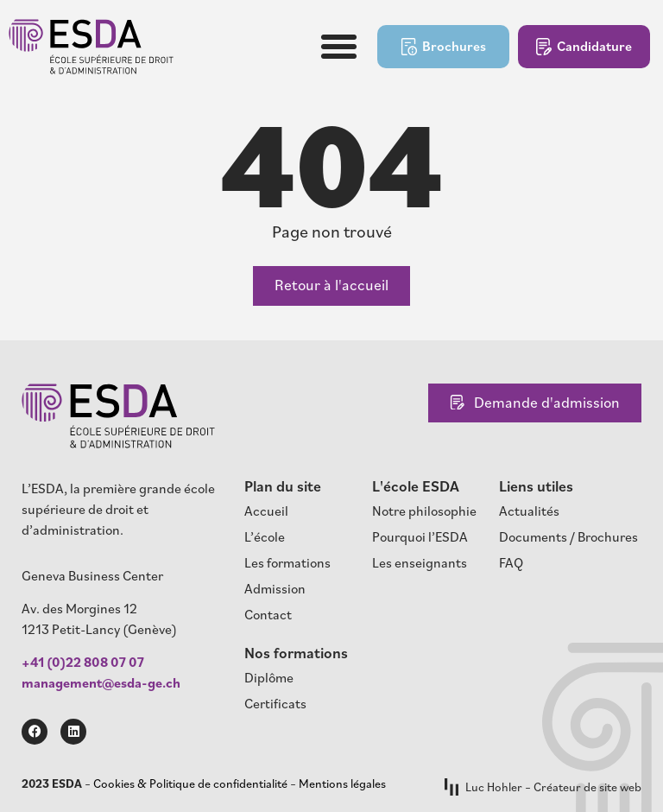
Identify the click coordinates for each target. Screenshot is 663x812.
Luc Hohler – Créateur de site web (543, 787)
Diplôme (269, 677)
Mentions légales (342, 783)
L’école (265, 536)
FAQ (511, 562)
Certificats (275, 703)
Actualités (529, 511)
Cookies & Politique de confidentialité (190, 783)
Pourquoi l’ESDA (420, 536)
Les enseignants (420, 562)
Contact (268, 614)
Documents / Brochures (568, 536)
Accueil (266, 511)
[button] (339, 47)
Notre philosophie (424, 511)
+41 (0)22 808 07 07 (83, 662)
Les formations (287, 562)
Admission (275, 588)
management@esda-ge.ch (101, 682)
